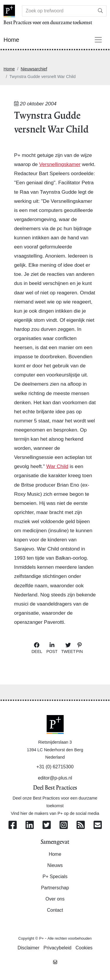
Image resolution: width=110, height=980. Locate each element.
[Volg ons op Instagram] (64, 825)
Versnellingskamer (60, 164)
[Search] (59, 11)
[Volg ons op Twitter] (47, 825)
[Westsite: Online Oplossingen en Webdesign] (55, 962)
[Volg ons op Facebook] (13, 825)
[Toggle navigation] (98, 40)
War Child (57, 466)
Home (9, 69)
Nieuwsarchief (34, 69)
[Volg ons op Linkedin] (30, 825)
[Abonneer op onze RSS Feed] (81, 825)
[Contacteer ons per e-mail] (98, 825)
